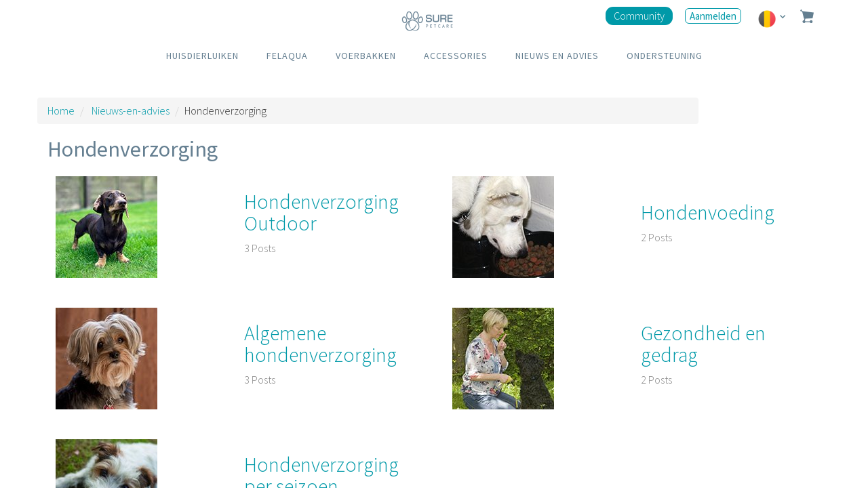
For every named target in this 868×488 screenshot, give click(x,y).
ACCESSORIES (456, 56)
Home (61, 110)
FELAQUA (287, 56)
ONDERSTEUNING (665, 56)
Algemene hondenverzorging (320, 344)
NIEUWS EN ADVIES (557, 56)
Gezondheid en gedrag (703, 344)
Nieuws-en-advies (131, 110)
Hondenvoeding (708, 212)
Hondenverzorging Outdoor (321, 212)
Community (639, 16)
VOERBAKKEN (366, 56)
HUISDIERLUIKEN (202, 56)
